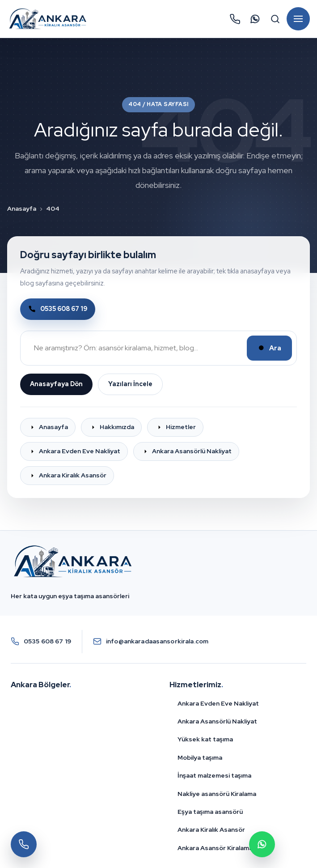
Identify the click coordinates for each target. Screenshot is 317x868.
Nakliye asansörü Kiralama (217, 794)
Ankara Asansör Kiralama (215, 848)
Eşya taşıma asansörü (210, 812)
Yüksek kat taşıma (205, 739)
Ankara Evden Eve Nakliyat (218, 703)
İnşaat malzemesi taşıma (214, 775)
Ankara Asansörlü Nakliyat (217, 721)
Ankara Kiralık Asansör (211, 830)
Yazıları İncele (130, 384)
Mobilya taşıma (200, 757)
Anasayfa (22, 208)
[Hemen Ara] (235, 19)
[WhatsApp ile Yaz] (255, 19)
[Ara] (275, 19)
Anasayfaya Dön (56, 384)
